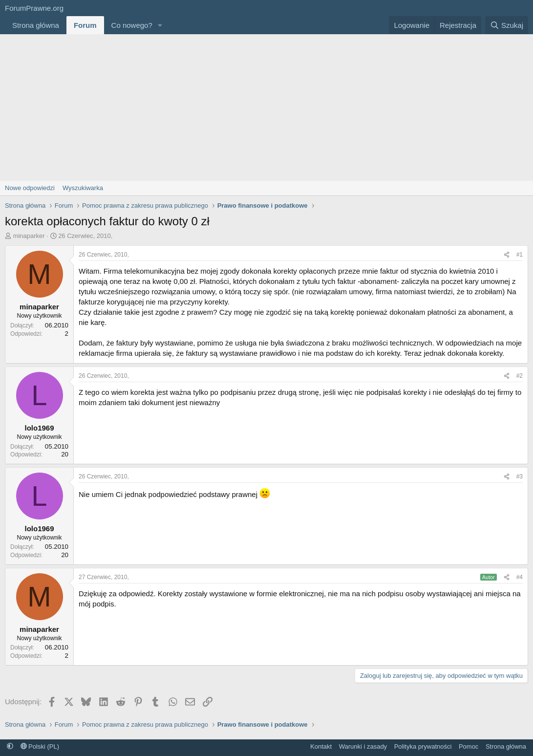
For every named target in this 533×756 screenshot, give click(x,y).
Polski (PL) (40, 746)
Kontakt (321, 746)
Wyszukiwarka (83, 188)
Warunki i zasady (363, 746)
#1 (520, 255)
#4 (520, 577)
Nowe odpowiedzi (30, 188)
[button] (160, 25)
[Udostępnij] (507, 255)
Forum (85, 25)
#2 (520, 376)
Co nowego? (132, 25)
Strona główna (36, 25)
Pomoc (469, 746)
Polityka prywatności (423, 746)
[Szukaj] (507, 25)
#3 (520, 476)
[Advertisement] (266, 108)
